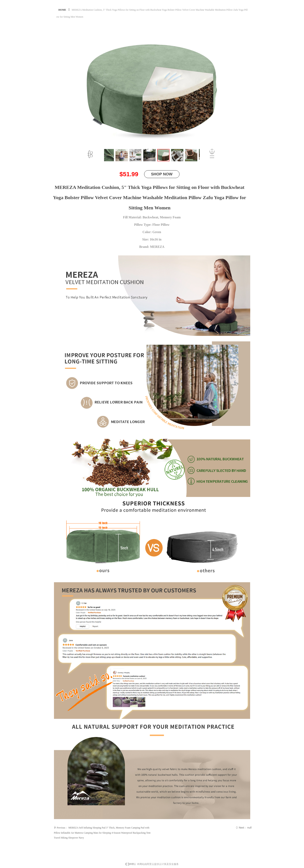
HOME (62, 10)
